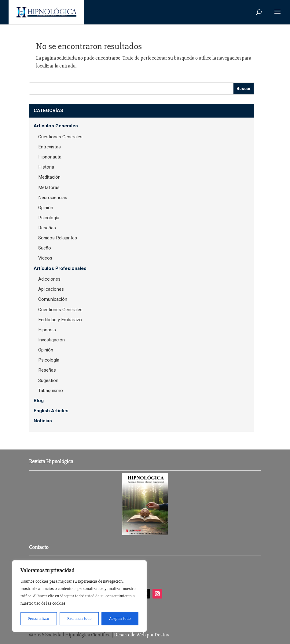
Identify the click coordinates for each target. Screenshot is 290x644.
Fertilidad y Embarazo (60, 320)
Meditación (49, 177)
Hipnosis (47, 330)
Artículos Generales (56, 126)
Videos (45, 258)
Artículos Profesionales (60, 268)
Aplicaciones (51, 289)
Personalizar (39, 619)
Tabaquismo (51, 391)
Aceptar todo (120, 619)
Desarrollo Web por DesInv (142, 635)
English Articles (51, 411)
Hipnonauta (50, 157)
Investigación (51, 340)
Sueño (45, 248)
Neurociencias (53, 198)
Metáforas (49, 187)
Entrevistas (50, 147)
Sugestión (48, 380)
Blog (39, 401)
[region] (79, 596)
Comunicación (53, 299)
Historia (46, 167)
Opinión (46, 208)
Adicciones (49, 279)
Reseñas (47, 228)
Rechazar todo (79, 619)
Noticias (43, 421)
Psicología (49, 218)
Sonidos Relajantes (58, 238)
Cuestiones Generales (60, 137)
